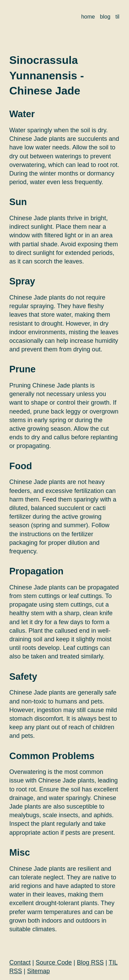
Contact (20, 962)
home (88, 17)
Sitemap (39, 971)
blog (105, 17)
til (117, 17)
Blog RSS (90, 962)
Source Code (54, 962)
